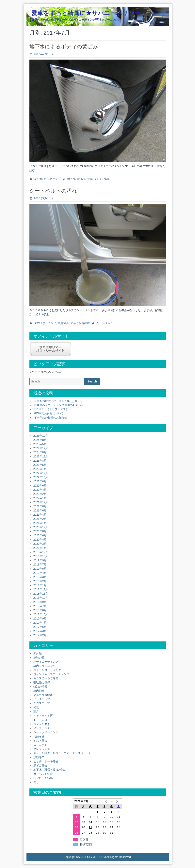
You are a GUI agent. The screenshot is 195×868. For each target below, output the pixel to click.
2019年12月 (41, 552)
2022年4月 (40, 490)
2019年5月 (40, 569)
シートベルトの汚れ (53, 191)
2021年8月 (40, 506)
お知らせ (39, 736)
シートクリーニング (46, 732)
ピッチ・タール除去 (46, 761)
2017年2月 (40, 635)
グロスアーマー (43, 703)
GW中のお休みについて (49, 413)
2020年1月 (40, 548)
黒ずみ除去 (40, 766)
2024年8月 (40, 452)
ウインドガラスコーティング (51, 674)
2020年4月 (40, 540)
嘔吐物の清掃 (42, 682)
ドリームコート (43, 720)
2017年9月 (40, 619)
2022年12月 (41, 473)
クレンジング (42, 749)
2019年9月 (40, 560)
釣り (36, 782)
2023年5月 (40, 465)
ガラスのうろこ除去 (46, 678)
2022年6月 (40, 486)
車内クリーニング (45, 323)
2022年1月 (40, 498)
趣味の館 (39, 657)
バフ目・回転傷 (43, 778)
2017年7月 (40, 623)
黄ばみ (81, 179)
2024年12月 (41, 448)
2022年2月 (40, 494)
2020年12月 (41, 527)
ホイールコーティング (47, 670)
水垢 (106, 179)
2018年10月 (41, 598)
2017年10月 (41, 614)
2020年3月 (40, 544)
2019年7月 (40, 564)
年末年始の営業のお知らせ (51, 417)
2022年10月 (41, 477)
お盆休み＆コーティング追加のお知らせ (59, 405)
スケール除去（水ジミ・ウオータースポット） (62, 753)
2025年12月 (41, 436)
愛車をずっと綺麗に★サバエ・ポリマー (86, 13)
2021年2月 (40, 519)
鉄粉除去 (39, 757)
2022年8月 (40, 481)
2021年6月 (40, 510)
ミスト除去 (40, 741)
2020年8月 (40, 531)
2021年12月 (41, 502)
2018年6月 (40, 610)
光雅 (36, 707)
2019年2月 (40, 581)
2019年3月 (40, 577)
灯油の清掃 (40, 687)
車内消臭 (63, 323)
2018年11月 (41, 594)
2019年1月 (40, 585)
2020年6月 (40, 535)
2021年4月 (40, 515)
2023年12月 (41, 456)
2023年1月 (40, 469)
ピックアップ (52, 179)
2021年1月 (40, 523)
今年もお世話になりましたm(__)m (55, 401)
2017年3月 (40, 631)
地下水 (71, 179)
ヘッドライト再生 (44, 716)
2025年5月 (40, 444)
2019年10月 (41, 556)
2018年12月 (41, 589)
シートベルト (104, 323)
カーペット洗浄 (43, 774)
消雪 (89, 179)
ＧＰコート (40, 745)
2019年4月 (40, 573)
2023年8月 (40, 461)
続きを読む (42, 314)
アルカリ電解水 (80, 323)
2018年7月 (40, 606)
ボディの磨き (42, 724)
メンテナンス (42, 728)
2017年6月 (40, 627)
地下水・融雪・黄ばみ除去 (50, 770)
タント (98, 179)
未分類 (38, 179)
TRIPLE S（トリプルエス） (51, 409)
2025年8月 (40, 440)
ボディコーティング (46, 662)
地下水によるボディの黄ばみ (64, 46)
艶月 (36, 711)
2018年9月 (40, 602)
